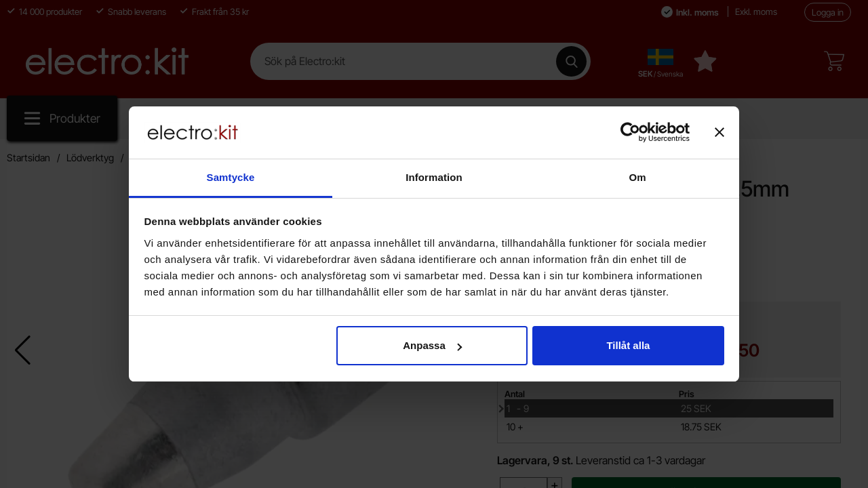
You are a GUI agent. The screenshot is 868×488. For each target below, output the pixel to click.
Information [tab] (434, 177)
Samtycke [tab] (231, 177)
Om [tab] (637, 177)
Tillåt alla (628, 345)
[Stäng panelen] (719, 132)
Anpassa (432, 345)
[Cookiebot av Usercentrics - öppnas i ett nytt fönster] (630, 132)
